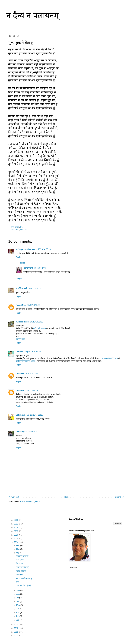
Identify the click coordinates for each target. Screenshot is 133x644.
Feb (18, 616)
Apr (18, 609)
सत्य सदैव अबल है (22, 556)
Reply (18, 257)
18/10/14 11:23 (37, 322)
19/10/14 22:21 (37, 352)
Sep (18, 590)
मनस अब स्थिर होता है (24, 586)
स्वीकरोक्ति (24, 230)
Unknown (20, 374)
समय (18, 582)
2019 (16, 527)
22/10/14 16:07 (34, 432)
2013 (16, 625)
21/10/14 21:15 (37, 415)
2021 (16, 524)
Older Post (119, 497)
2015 (16, 539)
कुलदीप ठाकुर (21, 339)
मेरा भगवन (20, 564)
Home (67, 497)
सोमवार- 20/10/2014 (110, 358)
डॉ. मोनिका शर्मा (22, 288)
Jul (18, 598)
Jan (18, 620)
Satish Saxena (23, 415)
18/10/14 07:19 (40, 268)
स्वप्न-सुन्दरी (20, 575)
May (18, 605)
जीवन (17, 230)
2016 (16, 535)
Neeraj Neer (21, 305)
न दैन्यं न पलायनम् (33, 15)
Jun (18, 601)
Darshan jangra (23, 352)
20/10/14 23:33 (32, 374)
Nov (18, 549)
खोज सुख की (21, 560)
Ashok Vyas (21, 432)
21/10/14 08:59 (32, 390)
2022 (16, 520)
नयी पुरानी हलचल (40, 328)
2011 (16, 632)
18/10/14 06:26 (44, 249)
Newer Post (14, 497)
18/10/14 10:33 (34, 305)
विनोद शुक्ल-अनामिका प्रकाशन (26, 249)
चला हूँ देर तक (21, 571)
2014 (16, 542)
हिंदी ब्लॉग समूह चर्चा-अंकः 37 (26, 361)
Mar (18, 613)
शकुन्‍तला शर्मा (28, 268)
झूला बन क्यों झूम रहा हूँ (24, 578)
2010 (16, 636)
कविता (13, 230)
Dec (18, 546)
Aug (18, 594)
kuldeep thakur (23, 322)
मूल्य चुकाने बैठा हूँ (22, 567)
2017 (16, 531)
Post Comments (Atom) (30, 501)
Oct (18, 553)
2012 (16, 628)
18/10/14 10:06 (35, 288)
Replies (22, 263)
